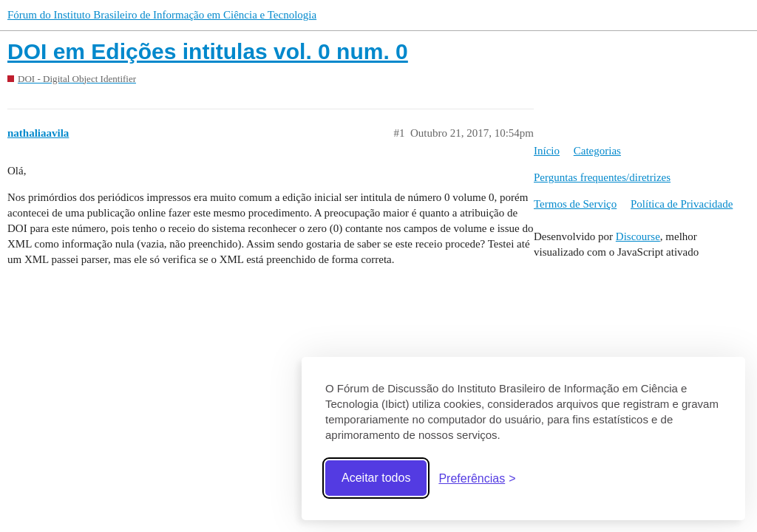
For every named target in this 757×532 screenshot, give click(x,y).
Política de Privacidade (682, 204)
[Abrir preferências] (477, 478)
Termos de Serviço (575, 204)
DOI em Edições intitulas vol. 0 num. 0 (208, 51)
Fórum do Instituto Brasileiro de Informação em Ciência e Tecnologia (162, 15)
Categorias (597, 151)
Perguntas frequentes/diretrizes (602, 177)
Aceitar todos (376, 478)
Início (547, 151)
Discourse (638, 236)
